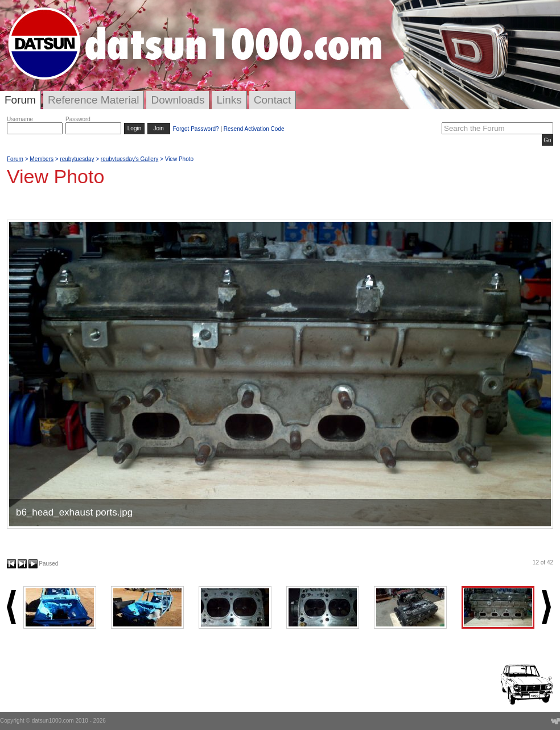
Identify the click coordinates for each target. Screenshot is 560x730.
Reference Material (94, 100)
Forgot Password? (195, 129)
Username (20, 119)
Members (42, 159)
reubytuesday (77, 159)
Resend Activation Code (254, 129)
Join (159, 128)
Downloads (178, 100)
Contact (272, 100)
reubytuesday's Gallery (129, 159)
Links (229, 100)
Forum (20, 100)
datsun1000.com (53, 721)
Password (78, 119)
